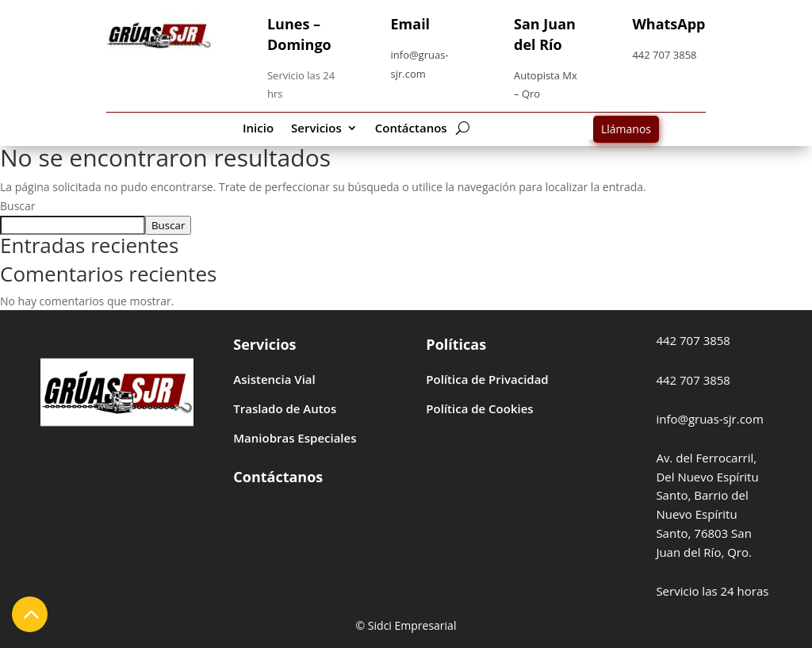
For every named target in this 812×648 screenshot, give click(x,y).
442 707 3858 (664, 55)
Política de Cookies (479, 408)
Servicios (316, 129)
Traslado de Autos (285, 408)
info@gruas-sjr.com (709, 419)
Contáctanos (411, 129)
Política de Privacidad (487, 379)
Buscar (18, 206)
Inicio (258, 129)
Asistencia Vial (274, 379)
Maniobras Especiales (295, 438)
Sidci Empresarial (412, 625)
